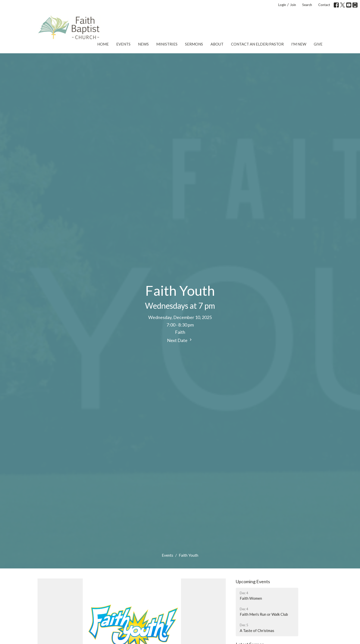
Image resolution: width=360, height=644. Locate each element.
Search (307, 5)
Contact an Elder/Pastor (257, 44)
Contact (324, 5)
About (217, 44)
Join (293, 5)
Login (282, 5)
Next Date (180, 340)
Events (123, 44)
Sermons (194, 44)
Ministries (167, 44)
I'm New (299, 44)
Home (103, 44)
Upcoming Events (253, 581)
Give (318, 44)
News (143, 44)
